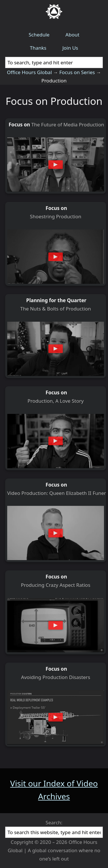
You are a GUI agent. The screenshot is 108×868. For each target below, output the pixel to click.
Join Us (70, 48)
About (72, 35)
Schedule (39, 35)
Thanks (38, 48)
